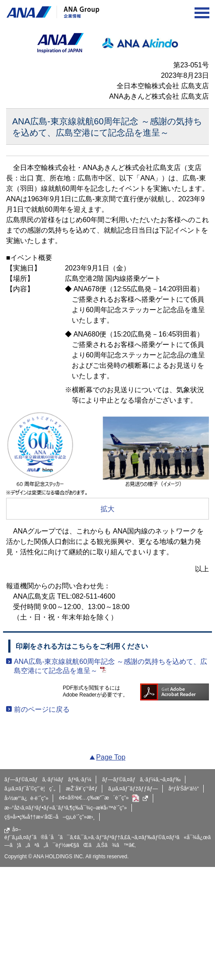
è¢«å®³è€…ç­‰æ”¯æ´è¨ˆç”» (104, 798)
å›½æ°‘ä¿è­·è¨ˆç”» (26, 798)
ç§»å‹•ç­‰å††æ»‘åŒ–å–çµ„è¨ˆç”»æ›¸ (50, 817)
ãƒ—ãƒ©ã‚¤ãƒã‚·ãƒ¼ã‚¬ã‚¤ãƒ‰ (141, 780)
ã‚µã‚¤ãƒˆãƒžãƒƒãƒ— (133, 789)
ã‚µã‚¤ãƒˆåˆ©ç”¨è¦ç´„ (30, 789)
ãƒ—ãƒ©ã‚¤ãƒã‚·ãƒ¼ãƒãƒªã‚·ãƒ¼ (48, 780)
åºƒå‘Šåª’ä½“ (184, 789)
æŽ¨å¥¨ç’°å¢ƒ (82, 789)
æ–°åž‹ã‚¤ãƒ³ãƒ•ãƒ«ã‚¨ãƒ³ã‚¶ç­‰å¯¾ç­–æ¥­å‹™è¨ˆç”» (66, 808)
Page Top (111, 757)
